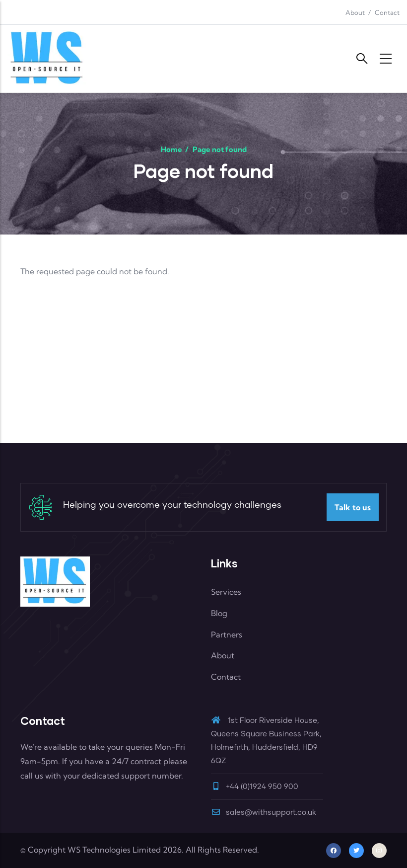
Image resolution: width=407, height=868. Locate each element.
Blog (219, 613)
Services (226, 592)
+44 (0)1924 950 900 (262, 787)
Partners (227, 634)
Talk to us (353, 507)
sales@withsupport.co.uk (264, 813)
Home (171, 149)
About (355, 12)
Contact (387, 12)
